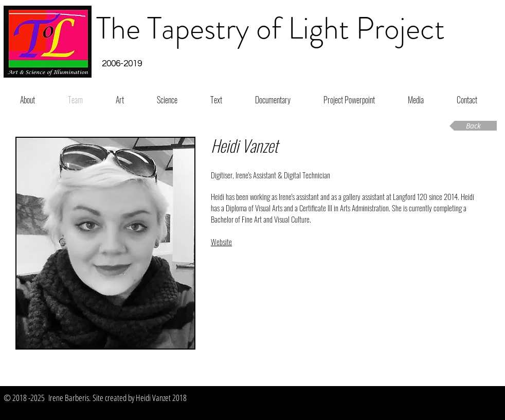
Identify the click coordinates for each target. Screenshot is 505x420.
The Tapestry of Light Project (270, 28)
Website (221, 242)
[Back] (473, 126)
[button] (122, 64)
